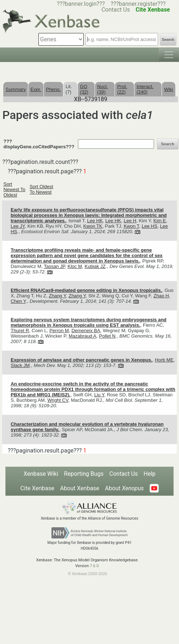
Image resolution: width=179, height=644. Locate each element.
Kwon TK (93, 226)
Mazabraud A (82, 336)
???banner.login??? (81, 4)
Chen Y (18, 301)
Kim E (160, 221)
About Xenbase (80, 488)
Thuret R (20, 331)
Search (168, 40)
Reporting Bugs (84, 474)
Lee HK (95, 221)
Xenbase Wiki (41, 474)
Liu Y (99, 395)
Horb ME (164, 360)
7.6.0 (94, 566)
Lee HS (149, 226)
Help (149, 474)
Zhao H (161, 296)
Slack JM (20, 365)
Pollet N (107, 336)
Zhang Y (57, 296)
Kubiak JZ (95, 266)
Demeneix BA (86, 331)
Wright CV (58, 400)
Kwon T (131, 226)
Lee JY (18, 226)
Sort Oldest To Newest (41, 189)
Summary (16, 89)
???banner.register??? (138, 4)
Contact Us (124, 474)
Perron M (59, 331)
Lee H (130, 221)
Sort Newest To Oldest (14, 189)
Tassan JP (54, 266)
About (124, 488)
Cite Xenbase (37, 488)
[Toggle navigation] (169, 55)
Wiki (169, 89)
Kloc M (75, 266)
